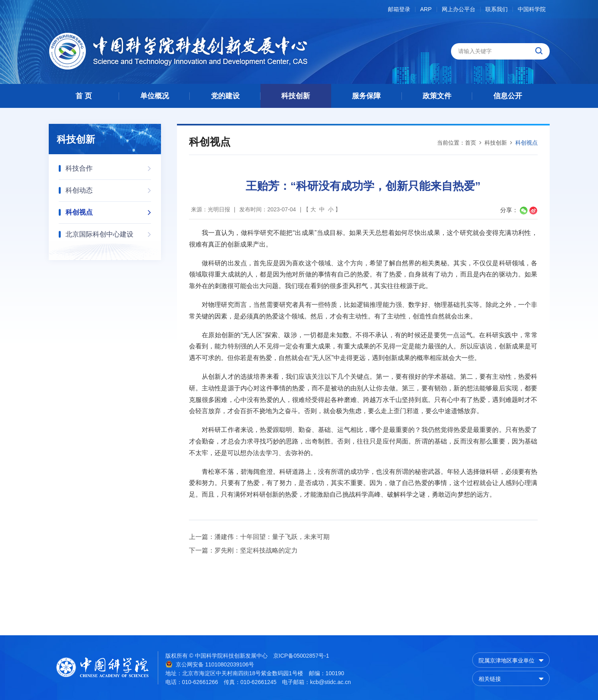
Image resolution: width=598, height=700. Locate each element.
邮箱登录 (399, 9)
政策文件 (437, 96)
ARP (426, 9)
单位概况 (155, 96)
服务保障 (366, 96)
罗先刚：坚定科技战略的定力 (256, 550)
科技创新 (296, 96)
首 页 (84, 96)
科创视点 (108, 210)
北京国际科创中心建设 (108, 232)
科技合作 (108, 166)
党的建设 (225, 96)
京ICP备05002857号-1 (301, 656)
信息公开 (508, 96)
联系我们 (497, 9)
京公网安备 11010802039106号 (210, 664)
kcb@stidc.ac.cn (330, 682)
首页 (471, 143)
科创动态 (108, 188)
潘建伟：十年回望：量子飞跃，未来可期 (272, 537)
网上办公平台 (459, 9)
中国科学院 (532, 9)
